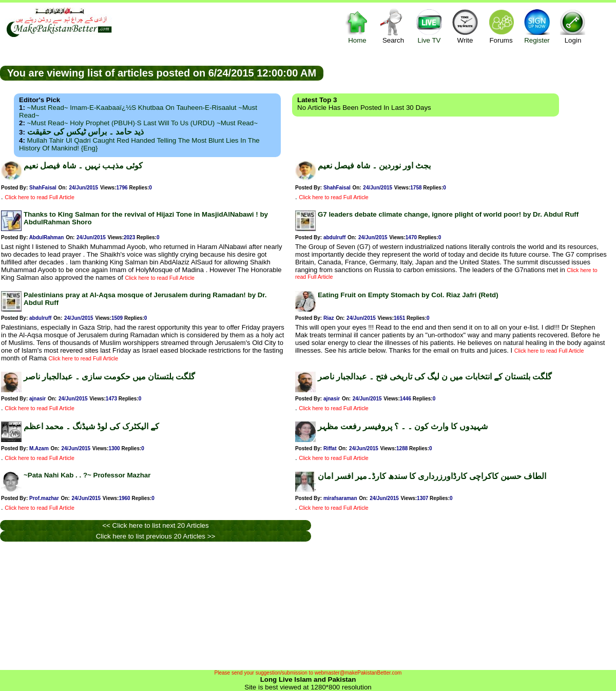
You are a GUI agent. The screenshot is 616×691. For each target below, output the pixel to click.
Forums (501, 26)
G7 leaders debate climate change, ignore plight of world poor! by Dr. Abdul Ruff (448, 214)
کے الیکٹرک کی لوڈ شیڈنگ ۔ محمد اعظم (91, 426)
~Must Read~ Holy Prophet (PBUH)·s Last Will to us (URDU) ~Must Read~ (142, 123)
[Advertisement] (470, 72)
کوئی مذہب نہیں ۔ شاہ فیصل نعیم (83, 166)
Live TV (429, 26)
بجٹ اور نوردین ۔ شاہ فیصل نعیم (374, 166)
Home (357, 26)
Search (393, 26)
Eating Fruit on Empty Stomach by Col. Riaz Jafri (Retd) (408, 295)
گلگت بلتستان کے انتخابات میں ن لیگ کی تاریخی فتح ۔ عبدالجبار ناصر (435, 377)
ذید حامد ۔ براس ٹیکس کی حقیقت (85, 132)
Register (537, 26)
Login (573, 26)
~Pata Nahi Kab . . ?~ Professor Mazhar (87, 475)
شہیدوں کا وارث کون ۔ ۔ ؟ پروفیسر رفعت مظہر (403, 426)
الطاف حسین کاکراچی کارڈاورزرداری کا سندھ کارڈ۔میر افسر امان (432, 476)
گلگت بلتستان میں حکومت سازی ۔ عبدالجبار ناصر (109, 377)
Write (465, 26)
